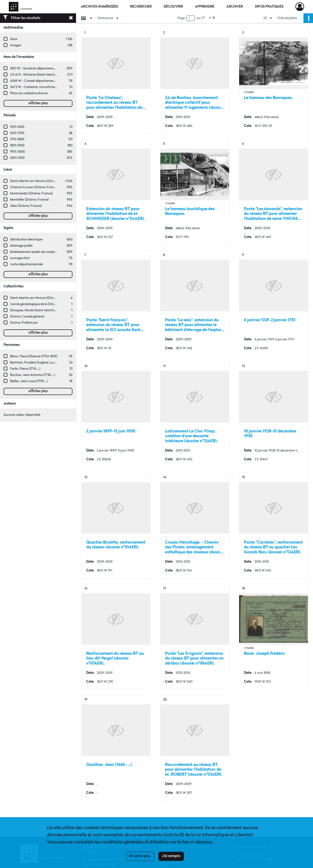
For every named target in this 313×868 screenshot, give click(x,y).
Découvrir (173, 7)
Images (15, 45)
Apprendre (205, 7)
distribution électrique (26, 239)
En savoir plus (140, 856)
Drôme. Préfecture (24, 323)
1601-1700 (17, 133)
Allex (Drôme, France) (26, 206)
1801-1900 (17, 146)
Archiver (235, 7)
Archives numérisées (99, 7)
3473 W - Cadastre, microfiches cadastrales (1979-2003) (51, 87)
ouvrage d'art (20, 258)
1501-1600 (17, 127)
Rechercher (141, 7)
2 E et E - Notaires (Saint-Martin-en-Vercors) (42, 75)
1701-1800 (17, 139)
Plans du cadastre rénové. (29, 93)
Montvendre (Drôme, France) (31, 193)
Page (181, 18)
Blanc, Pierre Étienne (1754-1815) (34, 356)
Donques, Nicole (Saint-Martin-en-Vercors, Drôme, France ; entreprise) (61, 310)
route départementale (26, 264)
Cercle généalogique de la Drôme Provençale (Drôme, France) (55, 304)
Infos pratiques (269, 7)
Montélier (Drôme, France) (29, 200)
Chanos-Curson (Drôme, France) (34, 187)
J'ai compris (171, 856)
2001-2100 (17, 158)
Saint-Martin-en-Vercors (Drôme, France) (40, 181)
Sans (14, 39)
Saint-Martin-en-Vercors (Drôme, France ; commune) (49, 298)
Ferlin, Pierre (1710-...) (25, 369)
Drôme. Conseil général (27, 317)
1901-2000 (17, 152)
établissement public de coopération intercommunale (50, 252)
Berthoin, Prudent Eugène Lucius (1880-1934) (43, 363)
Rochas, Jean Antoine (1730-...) (33, 375)
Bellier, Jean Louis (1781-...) (29, 381)
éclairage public (21, 246)
